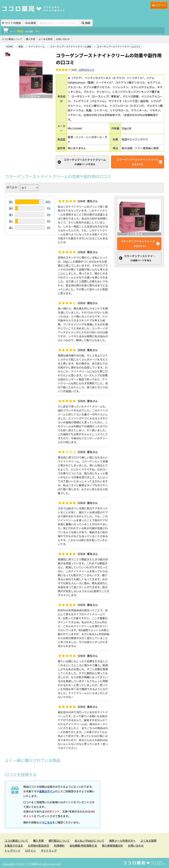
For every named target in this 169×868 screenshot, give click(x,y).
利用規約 (59, 845)
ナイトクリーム (36, 46)
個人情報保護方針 (112, 845)
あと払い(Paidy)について (89, 841)
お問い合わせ (63, 39)
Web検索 (29, 23)
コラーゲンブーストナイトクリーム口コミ (118, 46)
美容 (21, 46)
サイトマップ (49, 850)
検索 (86, 23)
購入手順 (31, 39)
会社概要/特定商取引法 (83, 845)
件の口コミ (86, 70)
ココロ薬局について (12, 39)
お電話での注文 (14, 845)
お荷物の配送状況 (38, 845)
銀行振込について (59, 841)
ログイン (159, 5)
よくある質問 (46, 39)
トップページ (12, 850)
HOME (10, 46)
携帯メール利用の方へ (122, 841)
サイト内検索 (11, 23)
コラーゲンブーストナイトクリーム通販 (71, 46)
